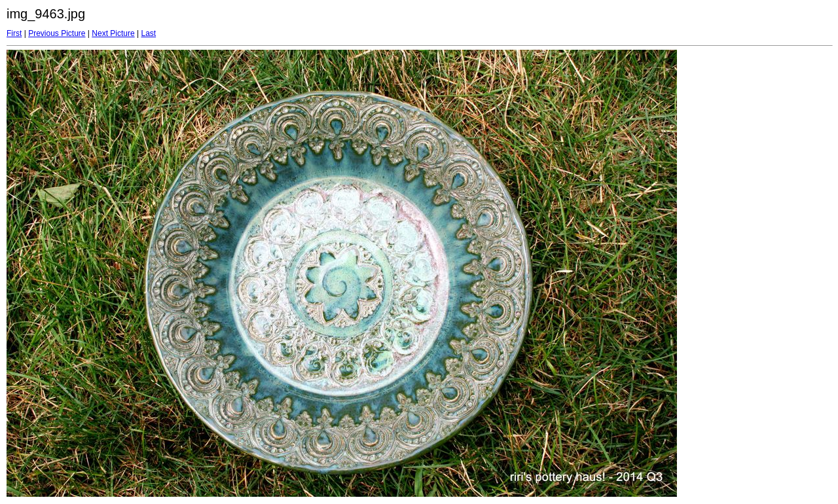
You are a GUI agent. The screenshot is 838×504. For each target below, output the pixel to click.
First (14, 33)
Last (148, 33)
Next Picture (113, 33)
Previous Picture (57, 33)
